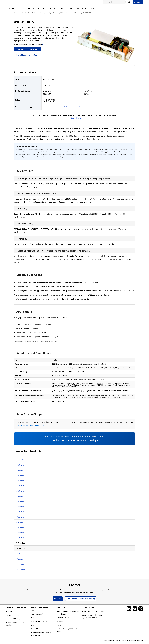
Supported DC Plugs (13, 621)
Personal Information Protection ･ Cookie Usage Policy (68, 615)
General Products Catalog (26, 57)
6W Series (19, 461)
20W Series (20, 487)
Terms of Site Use (63, 620)
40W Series (20, 514)
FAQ (92, 10)
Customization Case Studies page (30, 427)
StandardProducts (13, 617)
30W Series (20, 503)
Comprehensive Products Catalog (81, 600)
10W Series (20, 467)
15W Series (20, 477)
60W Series (20, 534)
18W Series (20, 482)
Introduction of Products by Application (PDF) (64, 109)
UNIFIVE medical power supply (93, 613)
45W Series (20, 519)
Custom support (27, 10)
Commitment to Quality (48, 10)
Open (43, 46)
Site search (105, 4)
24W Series (20, 493)
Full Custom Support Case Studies (15, 626)
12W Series (20, 472)
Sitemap (59, 623)
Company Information (77, 10)
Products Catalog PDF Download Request (68, 632)
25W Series (20, 498)
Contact (138, 4)
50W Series (20, 529)
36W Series (20, 508)
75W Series (20, 545)
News (62, 10)
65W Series (20, 540)
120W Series (20, 571)
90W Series (20, 561)
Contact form (76, 120)
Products (12, 10)
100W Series (20, 566)
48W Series (20, 524)
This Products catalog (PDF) (27, 51)
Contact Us (35, 631)
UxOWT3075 (22, 550)
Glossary (59, 627)
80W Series (20, 556)
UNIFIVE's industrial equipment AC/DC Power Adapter (93, 618)
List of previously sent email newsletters (41, 636)
